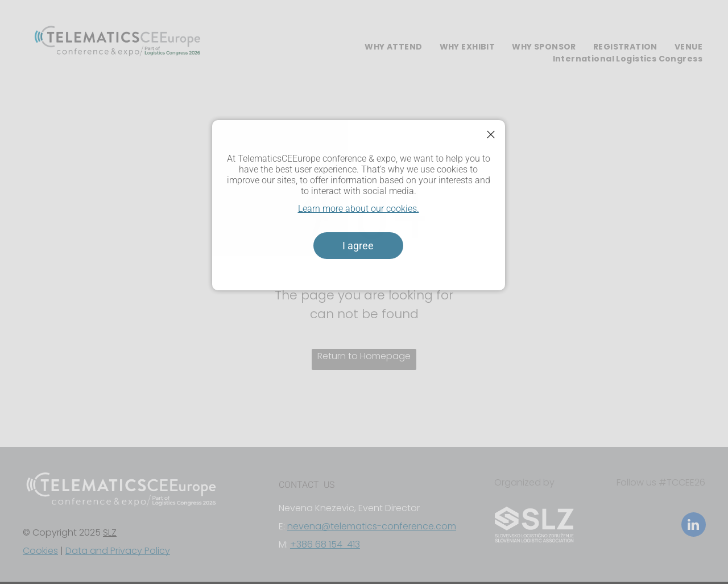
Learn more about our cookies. (359, 209)
